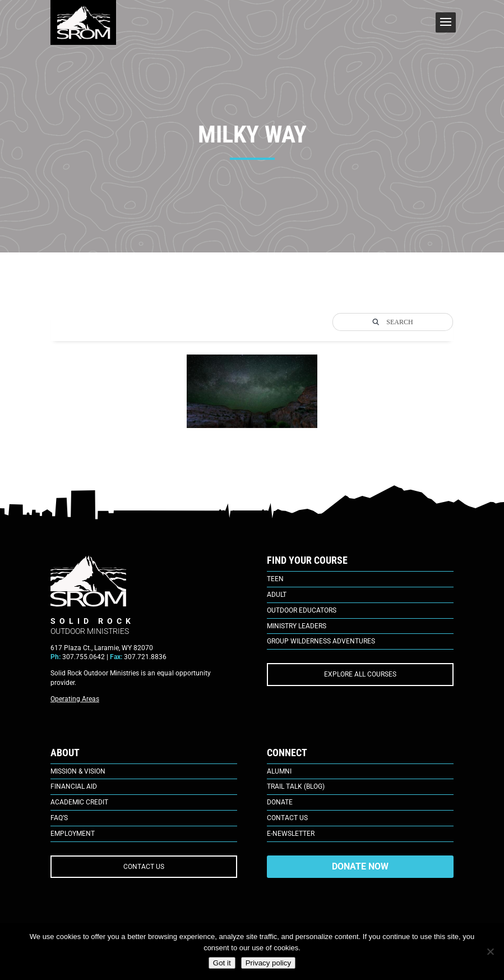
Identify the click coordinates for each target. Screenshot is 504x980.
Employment (73, 834)
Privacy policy (268, 963)
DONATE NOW (360, 866)
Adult (277, 595)
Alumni (279, 771)
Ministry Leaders (297, 626)
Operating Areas (75, 699)
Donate (280, 802)
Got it (222, 963)
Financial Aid (74, 786)
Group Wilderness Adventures (321, 641)
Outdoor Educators (302, 610)
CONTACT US (144, 867)
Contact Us (287, 818)
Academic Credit (79, 802)
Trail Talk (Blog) (296, 786)
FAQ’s (59, 818)
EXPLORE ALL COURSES (360, 674)
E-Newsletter (291, 834)
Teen (275, 579)
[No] (490, 951)
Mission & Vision (78, 771)
